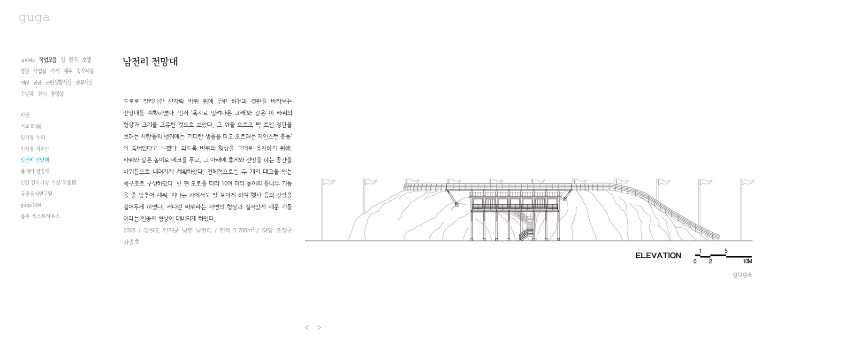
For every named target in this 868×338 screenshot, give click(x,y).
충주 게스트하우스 (40, 281)
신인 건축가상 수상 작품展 (49, 247)
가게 (55, 71)
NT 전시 (29, 135)
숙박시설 (85, 71)
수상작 (27, 94)
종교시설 (84, 82)
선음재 (27, 169)
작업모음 (48, 60)
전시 (42, 94)
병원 (24, 71)
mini (24, 82)
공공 (37, 82)
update (27, 60)
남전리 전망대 (35, 225)
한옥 (73, 60)
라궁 (25, 180)
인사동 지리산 (35, 214)
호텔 (86, 60)
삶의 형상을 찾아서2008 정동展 (53, 123)
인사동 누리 (33, 202)
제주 (68, 71)
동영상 (57, 94)
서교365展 (31, 191)
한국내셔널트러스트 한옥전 (49, 146)
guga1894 (31, 270)
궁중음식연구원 (36, 259)
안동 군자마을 (36, 157)
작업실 (39, 71)
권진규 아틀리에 (37, 112)
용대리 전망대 (35, 236)
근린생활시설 (58, 82)
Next (320, 327)
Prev (308, 327)
